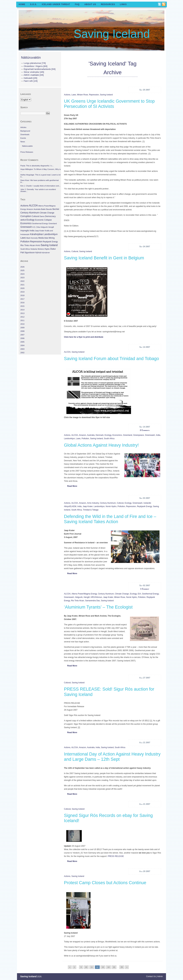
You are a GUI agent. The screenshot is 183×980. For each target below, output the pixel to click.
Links (123, 4)
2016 (22, 303)
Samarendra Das (93, 601)
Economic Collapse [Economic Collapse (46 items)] (43, 220)
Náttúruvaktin (31, 57)
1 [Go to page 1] (74, 967)
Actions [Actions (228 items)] (24, 206)
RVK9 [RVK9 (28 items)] (38, 245)
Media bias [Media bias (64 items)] (43, 238)
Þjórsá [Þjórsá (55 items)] (38, 253)
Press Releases (27, 152)
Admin (160, 976)
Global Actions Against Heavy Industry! (101, 445)
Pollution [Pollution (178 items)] (25, 242)
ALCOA (67, 352)
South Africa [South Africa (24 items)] (25, 249)
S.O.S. (34, 4)
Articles (23, 127)
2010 (22, 324)
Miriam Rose (83, 95)
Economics (117, 435)
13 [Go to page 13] (103, 967)
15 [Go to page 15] (114, 967)
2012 (22, 317)
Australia (91, 435)
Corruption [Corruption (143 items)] (26, 216)
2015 (22, 306)
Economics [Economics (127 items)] (26, 223)
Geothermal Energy (150, 594)
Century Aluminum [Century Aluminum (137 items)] (30, 213)
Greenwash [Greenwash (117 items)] (26, 227)
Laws (74, 95)
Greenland (128, 435)
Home (22, 4)
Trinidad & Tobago (91, 510)
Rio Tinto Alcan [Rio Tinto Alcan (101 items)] (28, 245)
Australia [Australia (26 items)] (37, 209)
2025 (22, 270)
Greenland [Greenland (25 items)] (53, 223)
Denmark (100, 435)
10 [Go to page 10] (86, 967)
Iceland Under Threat (56, 4)
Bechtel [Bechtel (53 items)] (56, 209)
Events (23, 138)
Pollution (85, 439)
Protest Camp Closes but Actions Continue (105, 883)
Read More (72, 486)
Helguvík (79, 597)
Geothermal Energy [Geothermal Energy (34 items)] (40, 223)
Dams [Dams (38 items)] (42, 216)
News (23, 142)
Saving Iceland (112, 34)
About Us (90, 4)
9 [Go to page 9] (81, 967)
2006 (22, 338)
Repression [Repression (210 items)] (36, 241)
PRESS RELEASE (116, 856)
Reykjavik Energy (144, 506)
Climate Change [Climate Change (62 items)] (47, 213)
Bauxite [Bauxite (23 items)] (49, 209)
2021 (22, 285)
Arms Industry (93, 503)
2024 (22, 274)
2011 (22, 320)
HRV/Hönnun (96, 597)
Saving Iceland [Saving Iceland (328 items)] (49, 245)
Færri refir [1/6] (31, 81)
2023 (22, 278)
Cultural (75, 251)
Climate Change (122, 594)
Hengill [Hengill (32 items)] (51, 227)
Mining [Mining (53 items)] (52, 238)
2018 (22, 295)
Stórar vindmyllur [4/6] (34, 72)
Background (25, 131)
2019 (22, 292)
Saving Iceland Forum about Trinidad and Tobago (112, 359)
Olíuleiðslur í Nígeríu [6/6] (35, 66)
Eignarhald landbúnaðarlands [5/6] (40, 69)
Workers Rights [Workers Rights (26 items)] (44, 249)
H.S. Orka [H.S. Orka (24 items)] (36, 227)
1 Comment (145, 589)
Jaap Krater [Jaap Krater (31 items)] (40, 231)
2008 (22, 331)
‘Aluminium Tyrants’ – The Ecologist (98, 607)
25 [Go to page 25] (122, 967)
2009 (22, 328)
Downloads (25, 134)
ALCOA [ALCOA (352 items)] (33, 206)
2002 (22, 353)
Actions (67, 95)
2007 (22, 335)
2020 (22, 288)
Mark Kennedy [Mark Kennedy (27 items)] (32, 238)
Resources (108, 4)
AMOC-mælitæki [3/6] (34, 75)
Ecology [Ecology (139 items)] (30, 220)
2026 (22, 267)
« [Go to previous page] (70, 967)
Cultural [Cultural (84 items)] (35, 216)
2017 (22, 299)
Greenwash (150, 435)
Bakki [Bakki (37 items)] (43, 209)
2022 (22, 281)
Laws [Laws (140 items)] (23, 238)
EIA (139, 594)
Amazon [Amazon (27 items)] (30, 209)
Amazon (82, 435)
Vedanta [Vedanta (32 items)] (34, 249)
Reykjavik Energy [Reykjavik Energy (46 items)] (50, 242)
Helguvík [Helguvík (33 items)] (44, 227)
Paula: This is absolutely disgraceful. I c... (37, 166)
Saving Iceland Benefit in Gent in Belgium (104, 258)
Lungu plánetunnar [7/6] (35, 63)
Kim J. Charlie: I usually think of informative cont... (40, 186)
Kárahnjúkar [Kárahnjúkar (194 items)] (37, 234)
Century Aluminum (108, 503)
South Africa (109, 439)
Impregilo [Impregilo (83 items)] (25, 231)
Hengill (87, 597)
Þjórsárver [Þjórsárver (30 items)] (46, 253)
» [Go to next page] (127, 967)
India (158, 435)
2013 (22, 313)
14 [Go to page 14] (108, 967)
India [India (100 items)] (32, 231)
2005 (22, 342)
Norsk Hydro (111, 506)
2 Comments (145, 430)
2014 (22, 310)
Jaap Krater (88, 506)
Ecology (108, 435)
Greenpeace (138, 435)
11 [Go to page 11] (92, 967)
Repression (94, 95)
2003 (22, 349)
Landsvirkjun (69, 439)
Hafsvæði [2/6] (30, 78)
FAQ (77, 4)
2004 (22, 345)
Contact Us (151, 976)
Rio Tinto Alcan (78, 601)
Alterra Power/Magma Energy (84, 594)
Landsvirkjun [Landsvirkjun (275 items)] (51, 234)
